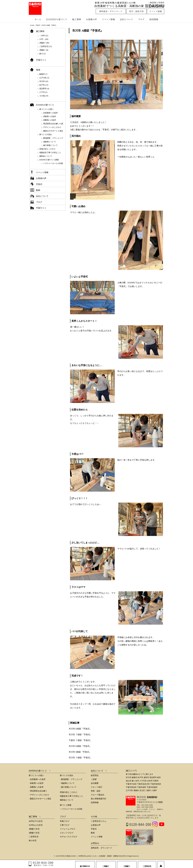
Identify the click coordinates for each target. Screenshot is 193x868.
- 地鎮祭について (67, 783)
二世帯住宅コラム (99, 821)
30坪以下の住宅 (36, 821)
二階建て (106, 864)
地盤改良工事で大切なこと (50, 153)
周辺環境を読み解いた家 (53, 124)
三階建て (127, 864)
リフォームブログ (68, 829)
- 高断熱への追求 (36, 787)
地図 (160, 802)
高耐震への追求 (50, 116)
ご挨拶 (94, 779)
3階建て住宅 (34, 833)
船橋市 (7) (43, 74)
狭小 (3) (42, 54)
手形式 (39, 184)
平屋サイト (41, 60)
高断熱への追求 (50, 120)
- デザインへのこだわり (39, 795)
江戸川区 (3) (44, 78)
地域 (38, 70)
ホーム (37, 19)
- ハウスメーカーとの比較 (71, 809)
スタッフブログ (67, 833)
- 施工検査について (68, 787)
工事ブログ (65, 825)
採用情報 (156, 19)
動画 (38, 190)
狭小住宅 (33, 840)
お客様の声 (92, 19)
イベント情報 (108, 19)
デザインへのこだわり (52, 127)
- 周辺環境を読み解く (38, 791)
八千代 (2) (43, 92)
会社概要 (95, 783)
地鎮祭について (50, 142)
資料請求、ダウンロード (101, 848)
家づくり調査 (66, 805)
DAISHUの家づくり (57, 19)
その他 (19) (44, 96)
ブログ (142, 19)
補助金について (46, 156)
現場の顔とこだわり (47, 149)
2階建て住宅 (34, 829)
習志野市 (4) (44, 89)
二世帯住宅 (34, 837)
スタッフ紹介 (97, 787)
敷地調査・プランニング (53, 138)
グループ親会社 (98, 795)
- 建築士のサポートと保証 (40, 799)
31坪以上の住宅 (36, 825)
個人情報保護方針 (99, 799)
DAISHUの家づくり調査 (49, 160)
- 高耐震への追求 (36, 783)
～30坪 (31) (44, 36)
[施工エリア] (131, 771)
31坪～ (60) (44, 39)
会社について (126, 19)
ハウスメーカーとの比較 (53, 163)
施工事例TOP (85, 864)
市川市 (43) (44, 81)
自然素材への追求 (50, 113)
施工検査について (50, 145)
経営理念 (95, 775)
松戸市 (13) (44, 85)
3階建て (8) (44, 50)
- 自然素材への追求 (37, 779)
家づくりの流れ (46, 135)
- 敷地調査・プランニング (71, 779)
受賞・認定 (96, 791)
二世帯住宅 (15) (46, 46)
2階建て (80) (44, 43)
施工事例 (77, 19)
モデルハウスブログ (69, 837)
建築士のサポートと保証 (53, 131)
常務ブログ (65, 821)
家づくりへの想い (47, 109)
